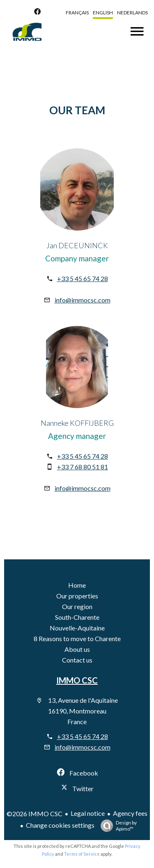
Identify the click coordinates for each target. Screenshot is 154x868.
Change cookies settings (60, 825)
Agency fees (130, 813)
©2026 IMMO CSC (34, 814)
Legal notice (88, 813)
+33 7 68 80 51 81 (83, 467)
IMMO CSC (77, 680)
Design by (117, 826)
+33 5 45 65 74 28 (83, 278)
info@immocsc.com (83, 300)
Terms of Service (82, 854)
